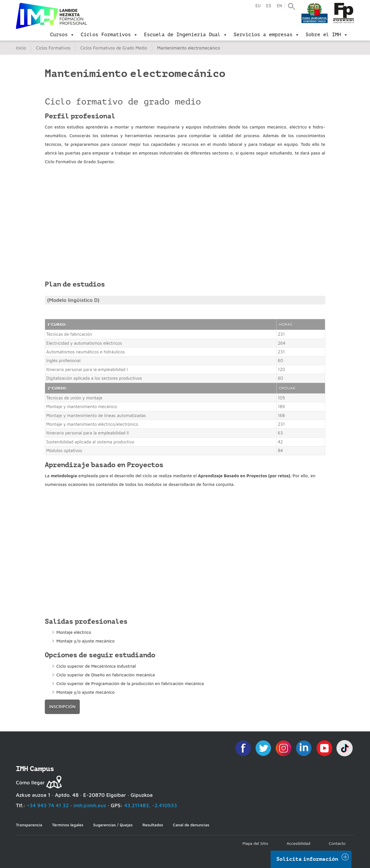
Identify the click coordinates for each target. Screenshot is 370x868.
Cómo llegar (30, 782)
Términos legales (68, 825)
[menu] (62, 35)
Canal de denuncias (191, 825)
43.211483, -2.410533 (151, 805)
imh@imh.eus (90, 805)
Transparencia (29, 825)
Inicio (21, 48)
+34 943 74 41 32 (48, 805)
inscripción (62, 707)
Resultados (153, 825)
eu (258, 6)
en (279, 6)
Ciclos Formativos (53, 48)
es (269, 6)
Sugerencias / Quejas (113, 825)
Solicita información (307, 859)
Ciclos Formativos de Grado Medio (114, 48)
